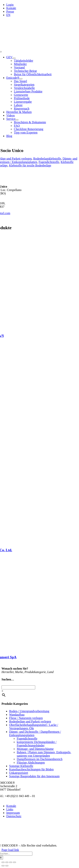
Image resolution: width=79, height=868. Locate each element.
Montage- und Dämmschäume (35, 749)
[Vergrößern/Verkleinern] (3, 862)
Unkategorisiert (19, 773)
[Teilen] (11, 862)
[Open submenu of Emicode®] (21, 79)
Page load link (10, 850)
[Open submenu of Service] (17, 120)
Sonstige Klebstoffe (21, 766)
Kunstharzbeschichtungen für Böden (31, 769)
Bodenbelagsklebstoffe (47, 159)
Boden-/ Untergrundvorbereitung (29, 711)
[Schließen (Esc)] (14, 862)
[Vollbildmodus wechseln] (7, 862)
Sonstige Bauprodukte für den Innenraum (34, 776)
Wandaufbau (17, 715)
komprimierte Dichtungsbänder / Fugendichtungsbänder (37, 744)
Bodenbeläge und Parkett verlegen (30, 721)
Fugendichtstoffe (49, 162)
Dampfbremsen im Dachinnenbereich (40, 759)
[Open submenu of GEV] (14, 58)
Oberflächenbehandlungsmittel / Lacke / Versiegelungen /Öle (34, 727)
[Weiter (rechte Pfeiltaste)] (7, 866)
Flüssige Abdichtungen (31, 763)
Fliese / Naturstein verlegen (26, 718)
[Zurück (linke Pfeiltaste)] (3, 866)
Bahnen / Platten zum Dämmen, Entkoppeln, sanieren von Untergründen (44, 754)
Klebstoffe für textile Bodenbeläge (30, 165)
